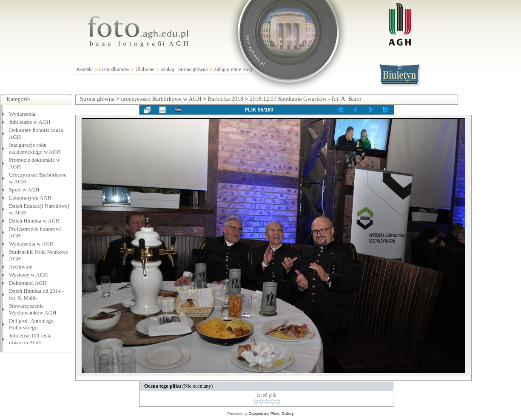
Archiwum (21, 267)
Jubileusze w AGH (30, 122)
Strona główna (193, 69)
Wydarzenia (22, 114)
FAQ (247, 69)
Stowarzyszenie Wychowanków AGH (33, 309)
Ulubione (145, 69)
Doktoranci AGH (28, 283)
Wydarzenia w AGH (31, 244)
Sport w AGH (24, 190)
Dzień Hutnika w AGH (34, 221)
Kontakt (85, 69)
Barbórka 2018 (225, 99)
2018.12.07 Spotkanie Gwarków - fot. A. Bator (306, 99)
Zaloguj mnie (227, 69)
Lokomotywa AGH (30, 198)
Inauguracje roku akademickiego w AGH (35, 148)
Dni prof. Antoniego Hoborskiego (31, 324)
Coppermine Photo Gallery (271, 414)
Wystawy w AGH (28, 275)
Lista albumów (114, 69)
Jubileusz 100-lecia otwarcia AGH (30, 339)
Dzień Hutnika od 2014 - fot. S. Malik (36, 294)
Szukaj (167, 69)
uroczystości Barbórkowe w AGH (161, 99)
